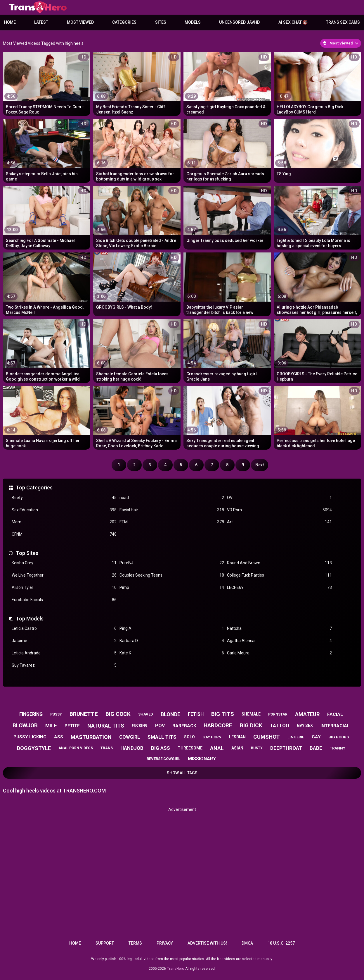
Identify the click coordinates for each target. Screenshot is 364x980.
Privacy (165, 943)
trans (107, 748)
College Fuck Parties (279, 575)
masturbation (91, 737)
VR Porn (279, 510)
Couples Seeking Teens (172, 575)
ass (59, 737)
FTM (172, 522)
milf (51, 725)
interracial (335, 726)
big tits (223, 714)
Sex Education (64, 510)
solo (189, 737)
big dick (251, 725)
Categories (124, 22)
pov (160, 726)
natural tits (106, 726)
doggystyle (34, 748)
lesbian (237, 737)
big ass (161, 748)
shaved (146, 714)
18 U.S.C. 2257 (281, 943)
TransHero (176, 969)
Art (279, 522)
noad (172, 498)
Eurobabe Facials (64, 600)
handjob (132, 748)
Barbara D (172, 641)
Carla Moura (279, 653)
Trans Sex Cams (343, 22)
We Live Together (64, 575)
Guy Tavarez (64, 665)
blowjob (25, 725)
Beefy (64, 498)
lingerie (296, 737)
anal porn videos (76, 748)
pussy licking (30, 737)
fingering (31, 714)
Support (105, 943)
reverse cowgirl (163, 759)
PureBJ (172, 563)
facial (335, 714)
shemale (251, 714)
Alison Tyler (64, 588)
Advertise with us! (207, 943)
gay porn (212, 737)
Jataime (64, 641)
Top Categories (34, 488)
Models (193, 22)
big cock (118, 714)
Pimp (172, 588)
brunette (84, 714)
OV (279, 498)
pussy (56, 714)
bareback (184, 726)
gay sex (305, 725)
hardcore (218, 725)
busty (257, 748)
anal (217, 748)
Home (10, 22)
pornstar (278, 714)
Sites (161, 22)
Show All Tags (182, 773)
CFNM (64, 534)
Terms (135, 943)
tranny (338, 748)
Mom (64, 522)
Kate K (172, 653)
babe (316, 748)
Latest (41, 22)
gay (316, 737)
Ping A (172, 629)
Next (260, 465)
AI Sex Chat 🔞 (293, 22)
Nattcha (279, 629)
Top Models (30, 619)
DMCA (247, 943)
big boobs (339, 737)
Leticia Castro (64, 629)
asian (237, 748)
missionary (202, 759)
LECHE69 (279, 588)
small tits (162, 737)
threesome (190, 748)
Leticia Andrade (64, 653)
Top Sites (27, 553)
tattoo (280, 726)
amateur (307, 714)
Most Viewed (80, 22)
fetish (196, 714)
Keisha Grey (64, 563)
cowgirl (130, 737)
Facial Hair (172, 510)
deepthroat (286, 748)
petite (72, 726)
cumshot (267, 737)
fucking (140, 725)
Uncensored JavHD (239, 22)
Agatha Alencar (279, 641)
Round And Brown (279, 563)
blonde (170, 714)
